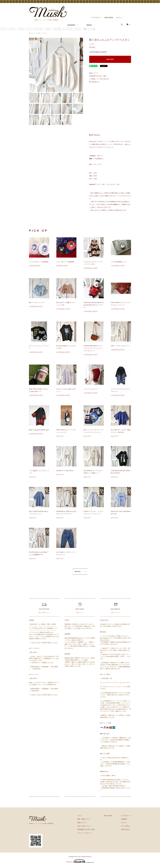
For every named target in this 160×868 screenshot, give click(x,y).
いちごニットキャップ (91, 389)
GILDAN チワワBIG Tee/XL (65, 471)
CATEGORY (71, 25)
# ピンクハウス (38, 29)
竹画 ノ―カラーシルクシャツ (120, 346)
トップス (38, 33)
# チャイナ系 (57, 29)
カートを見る (125, 826)
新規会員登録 (109, 17)
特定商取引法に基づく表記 (98, 76)
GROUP (89, 25)
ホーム (31, 33)
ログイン (119, 17)
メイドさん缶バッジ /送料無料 (39, 262)
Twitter (119, 709)
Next (80, 65)
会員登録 (124, 819)
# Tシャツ (4, 29)
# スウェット (13, 29)
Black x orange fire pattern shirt (39, 430)
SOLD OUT (110, 59)
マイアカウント (96, 17)
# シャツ (29, 29)
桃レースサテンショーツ (37, 302)
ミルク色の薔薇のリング (119, 262)
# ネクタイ (48, 29)
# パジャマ (78, 29)
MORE (78, 572)
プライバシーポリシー (85, 833)
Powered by (80, 861)
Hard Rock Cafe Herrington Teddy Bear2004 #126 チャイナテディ (94, 305)
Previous (32, 65)
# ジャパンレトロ (68, 29)
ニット (45, 33)
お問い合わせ (109, 709)
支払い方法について (84, 826)
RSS (105, 816)
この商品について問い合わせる (99, 79)
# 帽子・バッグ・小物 (89, 29)
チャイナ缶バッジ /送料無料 (65, 262)
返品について (93, 73)
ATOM (110, 816)
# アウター (22, 29)
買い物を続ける (94, 82)
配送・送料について (84, 819)
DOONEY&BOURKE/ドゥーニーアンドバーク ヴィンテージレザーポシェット (93, 348)
